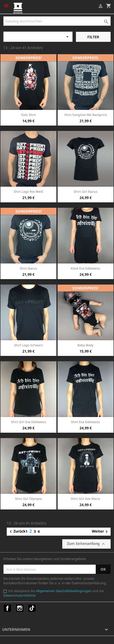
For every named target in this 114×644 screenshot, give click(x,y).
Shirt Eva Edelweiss (85, 422)
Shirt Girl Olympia (28, 499)
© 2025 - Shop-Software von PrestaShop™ (36, 638)
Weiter (101, 532)
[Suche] (57, 21)
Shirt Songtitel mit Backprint (86, 115)
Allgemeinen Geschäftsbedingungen (64, 591)
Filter (93, 37)
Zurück (17, 532)
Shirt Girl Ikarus (86, 191)
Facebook (7, 608)
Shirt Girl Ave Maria (85, 499)
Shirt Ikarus (28, 268)
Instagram (20, 608)
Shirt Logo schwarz (28, 345)
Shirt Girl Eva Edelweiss (29, 422)
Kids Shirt (29, 115)
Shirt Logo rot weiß (28, 191)
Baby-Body (85, 345)
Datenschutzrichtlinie (19, 595)
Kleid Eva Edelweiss (85, 268)
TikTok (32, 608)
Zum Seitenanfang (86, 544)
